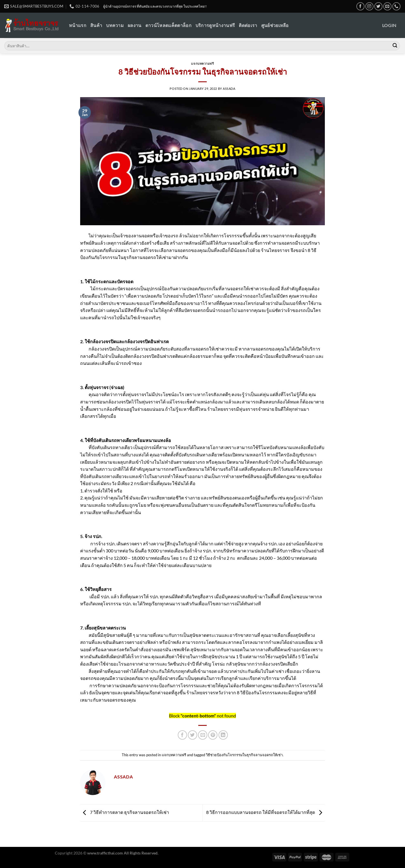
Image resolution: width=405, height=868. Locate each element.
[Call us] (396, 6)
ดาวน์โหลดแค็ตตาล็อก (168, 25)
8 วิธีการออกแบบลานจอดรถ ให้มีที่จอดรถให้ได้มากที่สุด (265, 812)
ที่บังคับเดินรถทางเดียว (112, 440)
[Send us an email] (387, 6)
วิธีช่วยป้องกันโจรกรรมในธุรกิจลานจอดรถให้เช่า (244, 755)
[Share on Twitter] (193, 735)
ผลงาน (135, 25)
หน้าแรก (78, 25)
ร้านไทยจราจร (275, 250)
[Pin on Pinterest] (213, 735)
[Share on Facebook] (182, 735)
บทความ (115, 25)
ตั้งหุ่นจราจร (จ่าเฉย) (104, 387)
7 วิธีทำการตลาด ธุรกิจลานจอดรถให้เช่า (125, 812)
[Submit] (395, 46)
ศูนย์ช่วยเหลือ (275, 25)
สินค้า (96, 25)
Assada (229, 89)
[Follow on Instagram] (369, 6)
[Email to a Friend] (203, 735)
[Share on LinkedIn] (223, 735)
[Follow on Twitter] (378, 6)
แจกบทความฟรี (202, 63)
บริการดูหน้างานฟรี (215, 25)
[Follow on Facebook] (360, 6)
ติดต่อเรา (248, 25)
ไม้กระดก (99, 281)
